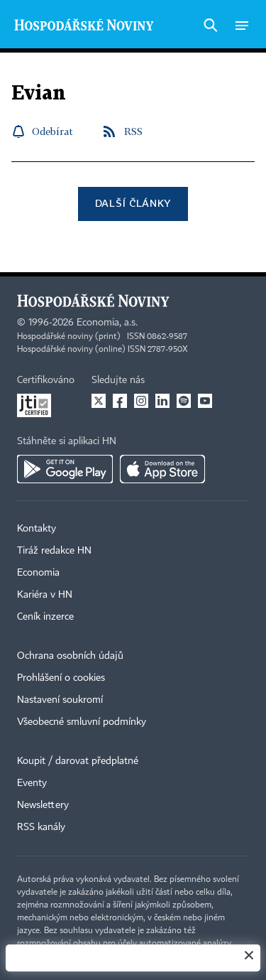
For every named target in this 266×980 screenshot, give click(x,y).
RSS (133, 131)
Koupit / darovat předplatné (78, 761)
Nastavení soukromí (60, 700)
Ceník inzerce (45, 617)
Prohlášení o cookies (61, 678)
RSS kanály (41, 827)
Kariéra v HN (45, 595)
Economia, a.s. (107, 323)
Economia (38, 573)
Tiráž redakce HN (54, 551)
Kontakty (37, 529)
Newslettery (43, 805)
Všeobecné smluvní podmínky (82, 722)
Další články (133, 203)
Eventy (32, 783)
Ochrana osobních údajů (70, 656)
